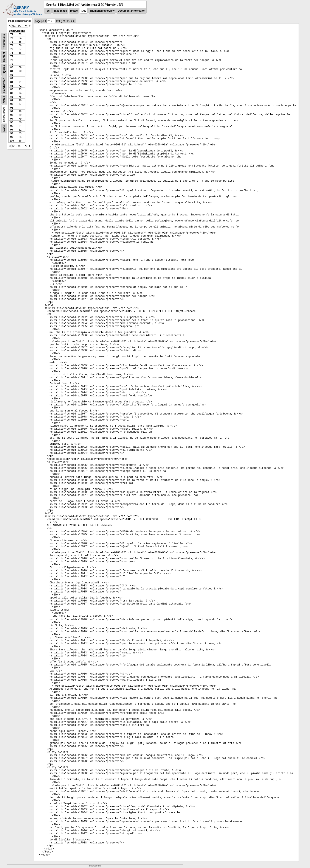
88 (12, 97)
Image (74, 11)
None (4, 128)
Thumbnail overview (102, 11)
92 (12, 111)
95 (12, 122)
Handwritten (4, 85)
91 (12, 108)
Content (4, 57)
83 (12, 78)
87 (12, 93)
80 (12, 67)
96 (12, 126)
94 (12, 119)
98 (12, 133)
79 (12, 64)
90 (12, 104)
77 (12, 56)
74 (12, 45)
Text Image (60, 11)
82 (12, 75)
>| (74, 21)
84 (12, 82)
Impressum (95, 866)
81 (12, 71)
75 (12, 49)
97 (12, 130)
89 (12, 100)
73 (12, 42)
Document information (132, 11)
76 (12, 53)
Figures (4, 70)
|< (42, 21)
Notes (4, 100)
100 (12, 141)
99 (12, 137)
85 (12, 86)
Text (48, 11)
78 (12, 60)
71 (12, 34)
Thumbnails (4, 41)
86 (12, 89)
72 (12, 38)
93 (12, 115)
